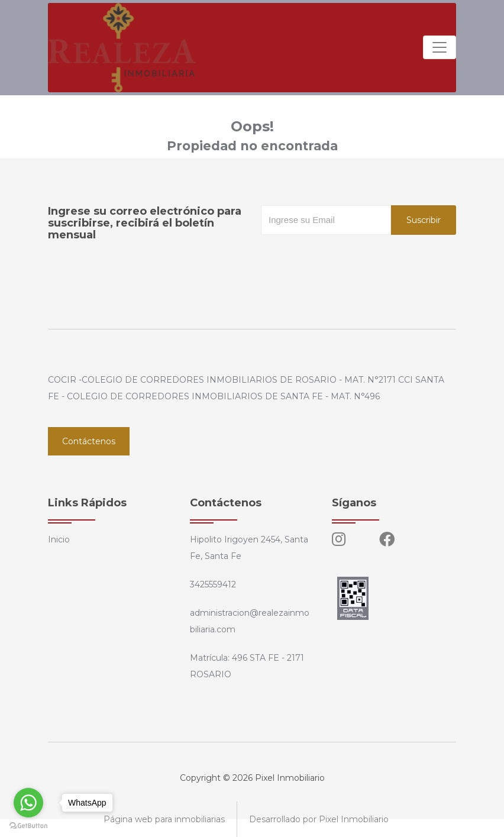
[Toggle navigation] (440, 47)
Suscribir (424, 220)
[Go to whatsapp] (28, 803)
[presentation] (351, 258)
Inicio (59, 539)
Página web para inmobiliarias (164, 819)
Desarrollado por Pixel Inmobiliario (319, 819)
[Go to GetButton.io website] (28, 825)
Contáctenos (89, 441)
